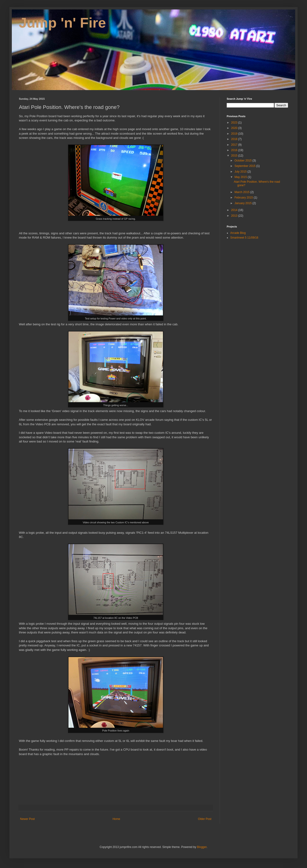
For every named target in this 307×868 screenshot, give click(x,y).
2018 (235, 139)
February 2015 (244, 198)
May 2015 (241, 177)
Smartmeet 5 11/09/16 (244, 238)
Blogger (202, 847)
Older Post (205, 819)
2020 (235, 128)
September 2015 (245, 166)
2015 (235, 156)
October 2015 (243, 161)
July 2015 (241, 172)
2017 (235, 145)
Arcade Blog (238, 233)
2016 (235, 150)
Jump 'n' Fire (62, 23)
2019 (235, 134)
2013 (235, 216)
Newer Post (27, 819)
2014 (235, 210)
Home (116, 819)
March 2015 (242, 192)
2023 (235, 123)
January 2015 (243, 203)
